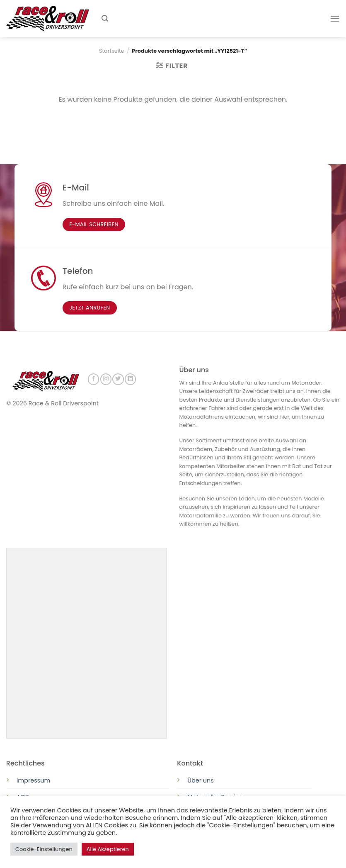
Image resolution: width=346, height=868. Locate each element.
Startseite (112, 51)
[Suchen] (105, 18)
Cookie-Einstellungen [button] (44, 849)
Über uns (201, 780)
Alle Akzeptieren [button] (108, 849)
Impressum (33, 780)
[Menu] (335, 18)
